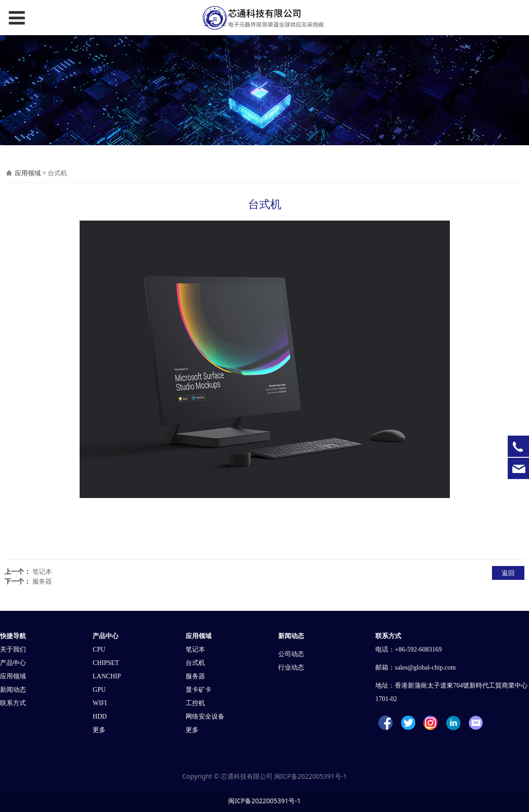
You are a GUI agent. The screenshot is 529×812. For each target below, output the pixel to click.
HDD (100, 717)
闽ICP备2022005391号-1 (311, 776)
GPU (99, 690)
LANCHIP (107, 676)
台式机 (195, 663)
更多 (99, 730)
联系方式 (13, 703)
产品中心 (13, 663)
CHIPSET (106, 663)
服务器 (42, 581)
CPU (99, 649)
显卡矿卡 (199, 690)
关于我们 (13, 649)
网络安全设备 (205, 717)
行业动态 (293, 667)
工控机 (195, 703)
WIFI (100, 703)
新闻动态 (13, 690)
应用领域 (28, 173)
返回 (508, 573)
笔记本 (42, 571)
